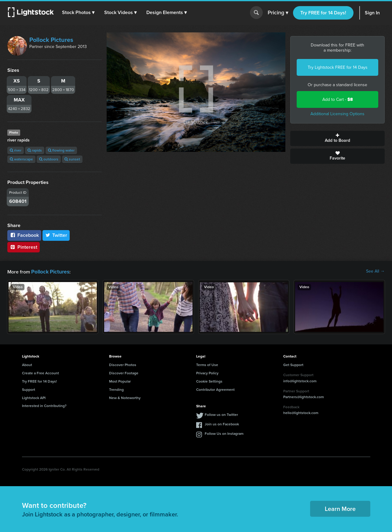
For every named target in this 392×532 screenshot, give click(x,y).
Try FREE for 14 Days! (323, 13)
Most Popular (120, 381)
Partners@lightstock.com (304, 396)
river (16, 150)
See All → (375, 271)
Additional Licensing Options (337, 114)
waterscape (21, 159)
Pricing (278, 13)
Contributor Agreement (215, 389)
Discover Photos (123, 364)
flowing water (61, 150)
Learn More (340, 508)
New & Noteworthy (125, 397)
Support (29, 389)
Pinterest (24, 247)
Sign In (372, 13)
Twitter (56, 235)
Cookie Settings (209, 381)
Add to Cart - (338, 99)
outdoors (49, 159)
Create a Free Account (40, 372)
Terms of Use (207, 364)
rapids (35, 150)
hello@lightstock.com (301, 412)
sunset (72, 159)
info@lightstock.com (300, 380)
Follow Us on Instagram (224, 433)
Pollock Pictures (51, 40)
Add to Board (337, 138)
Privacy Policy (207, 372)
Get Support (293, 364)
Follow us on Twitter (221, 414)
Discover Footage (124, 372)
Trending (116, 389)
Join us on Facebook (222, 424)
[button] (79, 13)
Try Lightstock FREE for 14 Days (338, 67)
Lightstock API (34, 397)
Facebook (24, 235)
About (27, 364)
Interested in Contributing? (44, 405)
